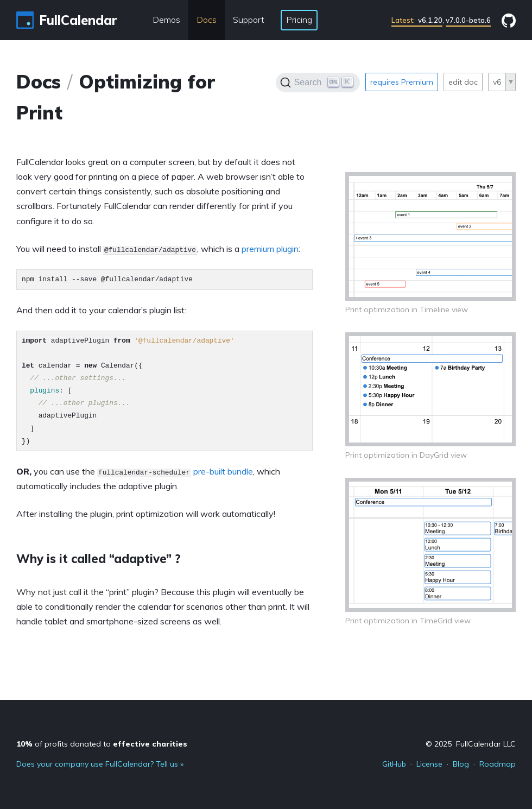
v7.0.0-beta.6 (468, 20)
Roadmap (498, 764)
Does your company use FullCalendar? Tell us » (100, 764)
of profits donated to (102, 744)
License (429, 764)
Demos (166, 20)
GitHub (394, 764)
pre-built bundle (223, 471)
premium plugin (270, 249)
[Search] (318, 83)
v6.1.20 (417, 20)
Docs (207, 20)
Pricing (299, 20)
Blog (461, 764)
